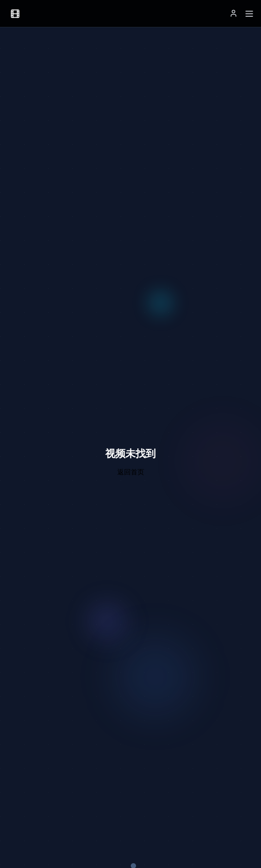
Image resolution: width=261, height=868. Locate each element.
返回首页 (131, 472)
